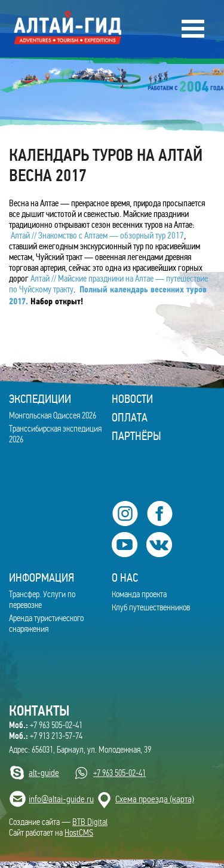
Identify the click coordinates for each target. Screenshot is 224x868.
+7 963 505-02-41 (46, 725)
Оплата (130, 417)
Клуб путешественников (151, 607)
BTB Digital (90, 822)
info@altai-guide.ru (61, 799)
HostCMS (79, 833)
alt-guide (44, 773)
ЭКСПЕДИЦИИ (40, 399)
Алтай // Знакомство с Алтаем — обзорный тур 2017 (96, 236)
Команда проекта (139, 594)
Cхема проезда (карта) (155, 799)
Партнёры (136, 436)
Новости (132, 399)
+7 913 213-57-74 (46, 736)
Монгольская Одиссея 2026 (53, 415)
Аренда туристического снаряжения (46, 624)
